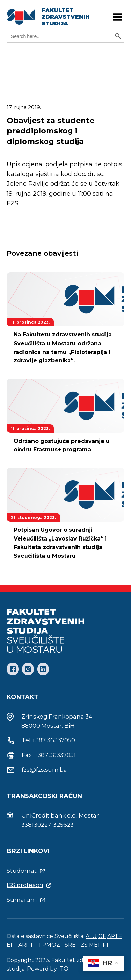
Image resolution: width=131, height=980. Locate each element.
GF (102, 936)
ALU (91, 936)
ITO (63, 969)
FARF (22, 945)
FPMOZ (49, 945)
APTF (115, 936)
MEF (95, 945)
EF (11, 945)
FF (34, 945)
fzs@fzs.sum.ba (44, 770)
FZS (82, 945)
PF (106, 945)
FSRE (69, 945)
